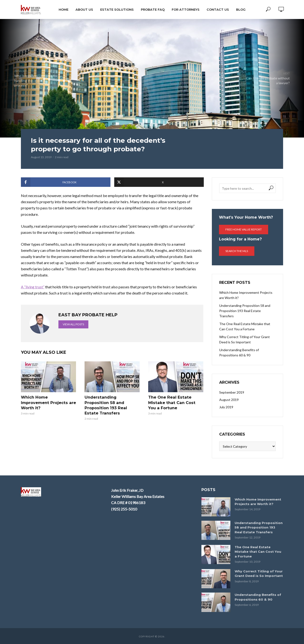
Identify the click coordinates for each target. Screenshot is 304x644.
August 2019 (229, 400)
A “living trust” (33, 287)
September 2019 (232, 392)
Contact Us (218, 9)
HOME (64, 9)
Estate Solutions (117, 9)
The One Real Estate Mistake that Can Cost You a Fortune (175, 402)
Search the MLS (237, 251)
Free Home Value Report (244, 229)
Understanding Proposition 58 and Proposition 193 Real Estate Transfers (105, 405)
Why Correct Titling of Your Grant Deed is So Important (245, 339)
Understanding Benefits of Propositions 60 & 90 (239, 352)
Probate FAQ (153, 9)
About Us (84, 9)
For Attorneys (186, 9)
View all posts (73, 324)
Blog (241, 9)
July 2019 (226, 407)
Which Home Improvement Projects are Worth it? (48, 402)
